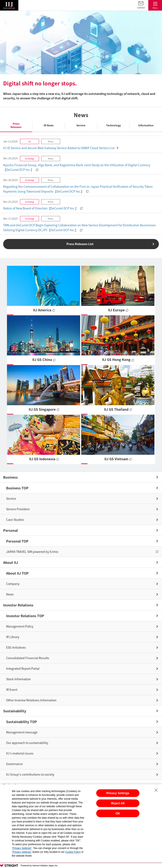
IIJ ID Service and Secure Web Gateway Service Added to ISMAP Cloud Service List (59, 148)
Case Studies (15, 520)
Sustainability (15, 711)
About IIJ (11, 562)
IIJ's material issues (20, 753)
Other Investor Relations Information (31, 700)
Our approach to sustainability (27, 743)
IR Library (13, 637)
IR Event (12, 690)
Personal (10, 530)
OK (118, 813)
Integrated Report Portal (23, 668)
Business (10, 477)
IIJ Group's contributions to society (30, 774)
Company (13, 584)
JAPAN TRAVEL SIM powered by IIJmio (32, 552)
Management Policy (20, 626)
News (10, 594)
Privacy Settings (118, 793)
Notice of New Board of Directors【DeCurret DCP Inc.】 (41, 208)
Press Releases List (80, 244)
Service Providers (18, 509)
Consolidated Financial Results (28, 658)
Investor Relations (18, 605)
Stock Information (18, 679)
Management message (22, 732)
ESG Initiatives (16, 647)
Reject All (118, 803)
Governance (14, 764)
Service (11, 498)
